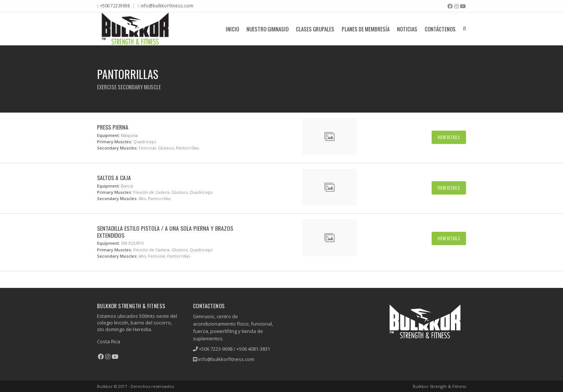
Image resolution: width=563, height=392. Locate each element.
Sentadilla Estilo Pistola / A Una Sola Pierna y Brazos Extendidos (165, 232)
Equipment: (108, 135)
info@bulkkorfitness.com (167, 6)
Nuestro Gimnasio (267, 29)
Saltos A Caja (114, 178)
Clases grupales (315, 29)
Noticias (407, 29)
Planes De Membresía (366, 29)
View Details (449, 137)
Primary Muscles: (115, 142)
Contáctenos (440, 29)
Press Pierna (113, 127)
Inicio (232, 29)
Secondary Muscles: (117, 148)
